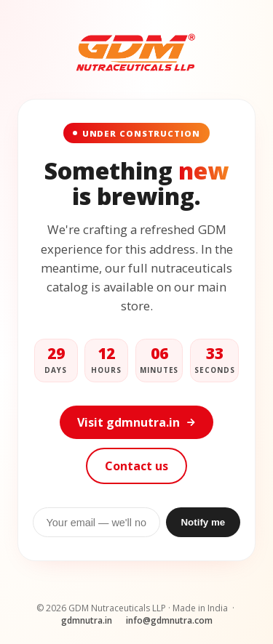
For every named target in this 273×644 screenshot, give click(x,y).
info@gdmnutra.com (169, 620)
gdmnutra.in (87, 620)
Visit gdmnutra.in (136, 422)
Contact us (136, 466)
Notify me (203, 522)
